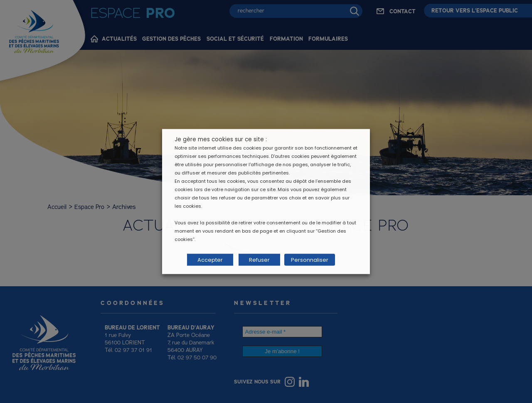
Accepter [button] (210, 260)
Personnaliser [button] (309, 260)
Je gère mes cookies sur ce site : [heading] (221, 139)
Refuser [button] (259, 260)
